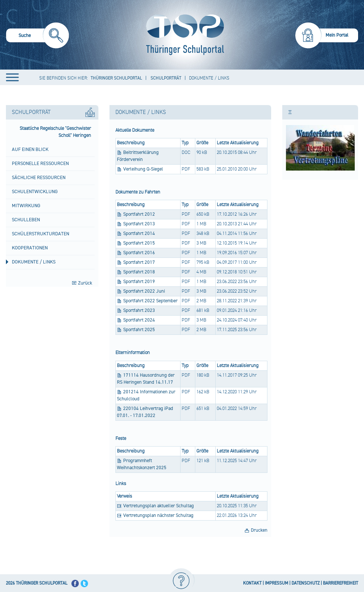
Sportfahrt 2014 (139, 233)
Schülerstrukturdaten (41, 234)
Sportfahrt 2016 (139, 253)
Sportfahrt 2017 (139, 262)
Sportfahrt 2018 (139, 272)
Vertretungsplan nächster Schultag (158, 515)
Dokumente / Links (34, 262)
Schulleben (26, 220)
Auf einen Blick (30, 149)
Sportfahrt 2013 (139, 224)
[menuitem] (38, 36)
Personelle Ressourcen (40, 164)
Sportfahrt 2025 (139, 330)
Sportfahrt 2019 (139, 282)
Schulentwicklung (35, 192)
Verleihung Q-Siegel (143, 169)
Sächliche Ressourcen (39, 178)
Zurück (85, 283)
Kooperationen (30, 248)
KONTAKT (252, 583)
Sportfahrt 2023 (139, 310)
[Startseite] (183, 35)
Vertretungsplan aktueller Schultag (159, 506)
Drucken (259, 530)
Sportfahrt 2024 (139, 320)
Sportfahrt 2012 (139, 214)
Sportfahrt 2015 (139, 243)
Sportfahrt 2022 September (150, 301)
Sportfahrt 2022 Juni (144, 291)
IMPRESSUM (277, 583)
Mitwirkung (26, 206)
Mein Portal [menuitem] (337, 35)
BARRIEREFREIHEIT (341, 583)
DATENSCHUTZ (306, 583)
